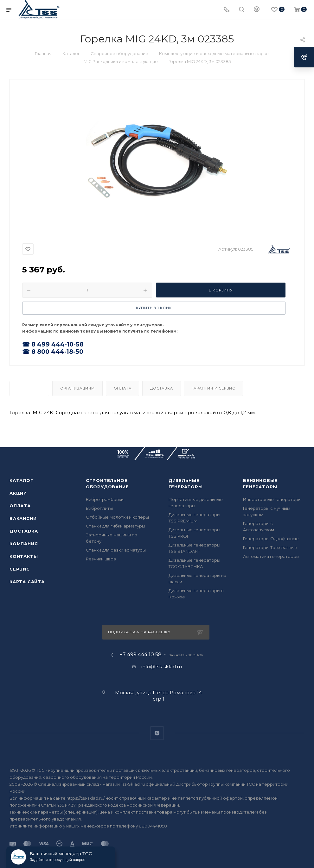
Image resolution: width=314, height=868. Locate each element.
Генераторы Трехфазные (270, 547)
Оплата (123, 388)
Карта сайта (27, 582)
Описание (29, 388)
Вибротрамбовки (105, 499)
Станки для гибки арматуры (115, 526)
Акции (18, 493)
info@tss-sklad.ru (162, 667)
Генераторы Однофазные (271, 539)
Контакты (24, 556)
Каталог (21, 480)
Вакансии (23, 518)
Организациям (77, 388)
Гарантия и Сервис (213, 388)
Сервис (20, 569)
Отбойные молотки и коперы (117, 517)
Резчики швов (101, 559)
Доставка (161, 388)
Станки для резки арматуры (116, 550)
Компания (24, 544)
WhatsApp (157, 733)
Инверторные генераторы (272, 499)
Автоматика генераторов (271, 556)
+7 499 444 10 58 (141, 655)
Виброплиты (99, 508)
